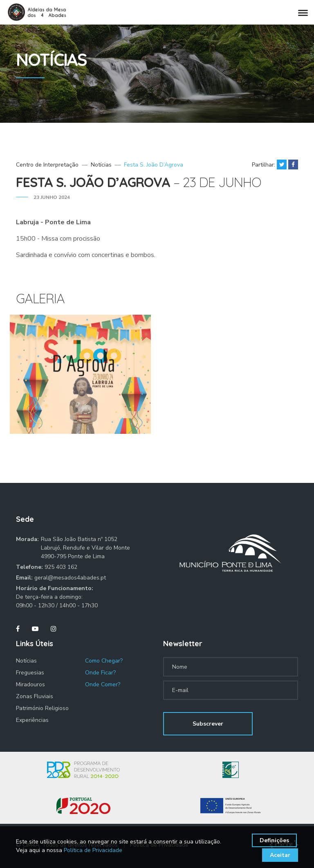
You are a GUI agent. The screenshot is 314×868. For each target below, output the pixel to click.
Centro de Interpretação (47, 165)
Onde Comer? (103, 684)
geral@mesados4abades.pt (70, 578)
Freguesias (30, 673)
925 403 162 (61, 567)
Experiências (32, 720)
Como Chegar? (104, 661)
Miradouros (30, 684)
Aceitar (280, 855)
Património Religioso (42, 708)
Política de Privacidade (93, 850)
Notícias (101, 165)
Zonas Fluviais (35, 696)
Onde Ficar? (100, 673)
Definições (274, 840)
